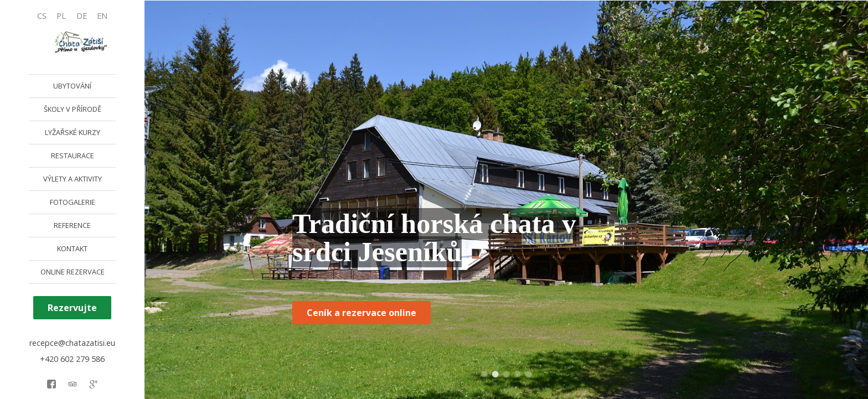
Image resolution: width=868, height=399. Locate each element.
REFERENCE (72, 225)
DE (82, 16)
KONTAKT (72, 248)
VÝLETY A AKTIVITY (73, 179)
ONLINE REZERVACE (73, 272)
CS (42, 16)
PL (61, 16)
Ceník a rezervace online (361, 313)
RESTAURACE (73, 156)
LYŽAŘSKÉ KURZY (73, 132)
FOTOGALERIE (73, 202)
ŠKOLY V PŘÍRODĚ (73, 109)
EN (102, 16)
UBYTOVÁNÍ (72, 86)
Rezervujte (72, 308)
